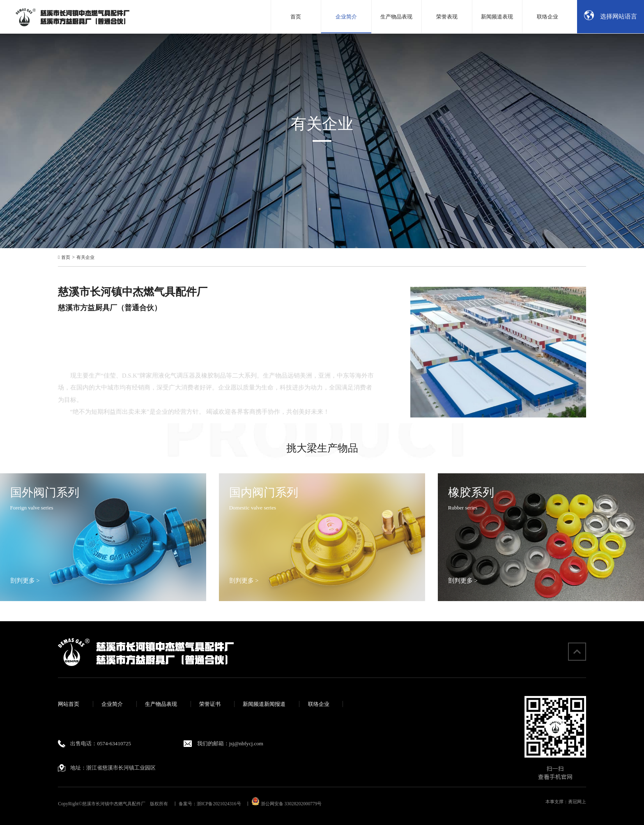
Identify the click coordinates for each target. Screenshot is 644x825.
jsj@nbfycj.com (246, 743)
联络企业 (319, 704)
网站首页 (69, 704)
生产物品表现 (161, 704)
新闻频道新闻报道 (264, 704)
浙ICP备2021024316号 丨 (223, 804)
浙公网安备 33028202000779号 (287, 804)
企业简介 (112, 704)
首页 (66, 257)
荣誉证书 (210, 704)
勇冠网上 (577, 802)
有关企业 (85, 257)
